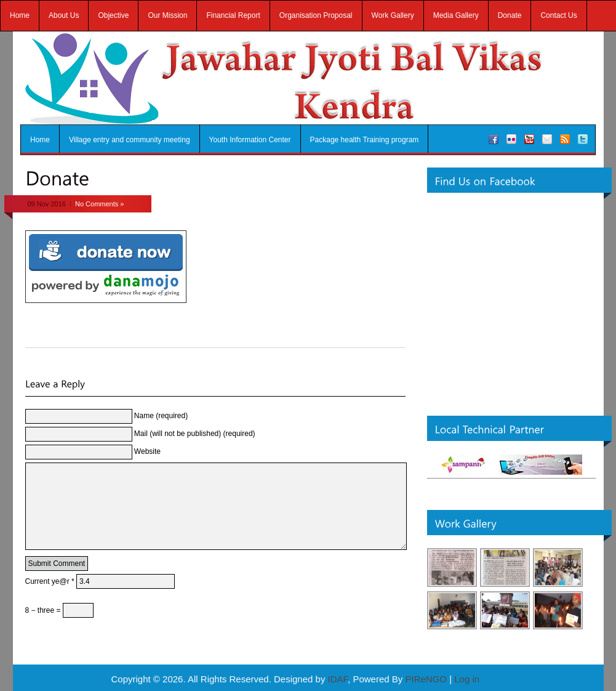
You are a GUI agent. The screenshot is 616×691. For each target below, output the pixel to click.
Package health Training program (365, 140)
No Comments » (99, 204)
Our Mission (167, 15)
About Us (64, 15)
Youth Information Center (250, 140)
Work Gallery (393, 15)
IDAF (338, 679)
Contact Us (558, 15)
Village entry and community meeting (130, 140)
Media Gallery (456, 15)
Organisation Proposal (316, 15)
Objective (113, 15)
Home (20, 15)
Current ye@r (50, 600)
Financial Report (233, 15)
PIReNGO (426, 679)
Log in (467, 679)
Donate (510, 15)
